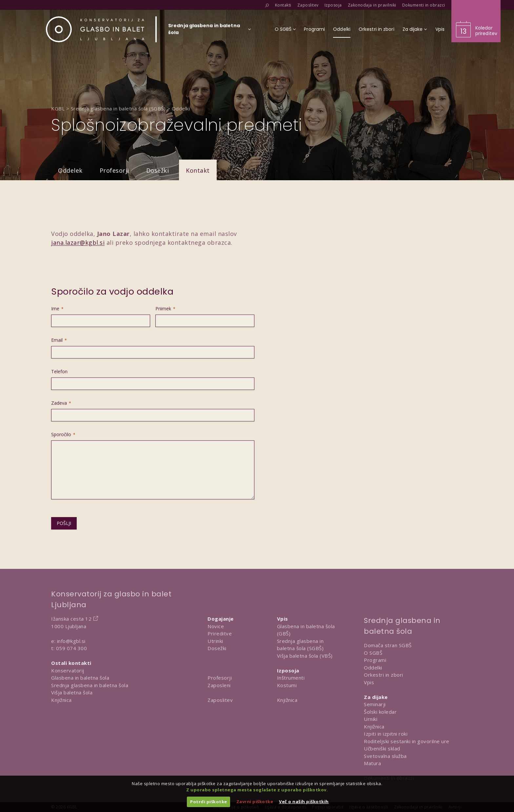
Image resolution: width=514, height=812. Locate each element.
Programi (375, 660)
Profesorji (114, 170)
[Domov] (95, 29)
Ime (57, 309)
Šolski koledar (380, 712)
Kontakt (198, 170)
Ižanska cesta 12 (71, 619)
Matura (372, 763)
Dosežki (158, 170)
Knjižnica (61, 700)
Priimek (165, 309)
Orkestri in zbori (384, 675)
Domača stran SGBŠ (388, 645)
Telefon (59, 371)
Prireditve (220, 633)
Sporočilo (63, 434)
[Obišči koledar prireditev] (476, 21)
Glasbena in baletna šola (80, 678)
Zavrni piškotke (255, 802)
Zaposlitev (220, 700)
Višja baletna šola (72, 692)
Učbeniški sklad (382, 748)
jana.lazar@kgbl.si (78, 242)
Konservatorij (68, 670)
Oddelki (373, 667)
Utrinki (215, 641)
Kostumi (287, 685)
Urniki (371, 719)
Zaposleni (219, 685)
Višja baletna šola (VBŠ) (305, 656)
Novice (216, 626)
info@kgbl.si (71, 641)
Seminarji (375, 704)
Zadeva (61, 403)
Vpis (369, 682)
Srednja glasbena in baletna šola (90, 685)
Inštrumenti (291, 678)
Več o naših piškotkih (304, 802)
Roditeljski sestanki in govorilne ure (407, 741)
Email (59, 340)
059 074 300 (72, 648)
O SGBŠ (373, 653)
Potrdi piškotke (209, 802)
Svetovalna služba (385, 756)
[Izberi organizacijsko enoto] (204, 31)
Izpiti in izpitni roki (386, 734)
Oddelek (70, 170)
